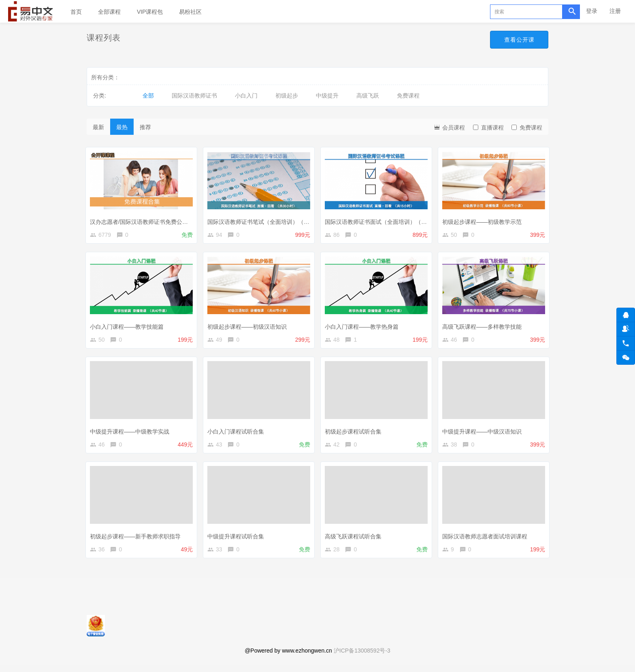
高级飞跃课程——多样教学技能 (484, 326)
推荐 (145, 127)
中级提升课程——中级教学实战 (132, 433)
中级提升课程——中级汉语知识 (484, 433)
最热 (122, 127)
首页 (76, 12)
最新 (98, 127)
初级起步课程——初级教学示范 (484, 219)
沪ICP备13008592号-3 (362, 658)
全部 (148, 96)
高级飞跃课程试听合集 (355, 539)
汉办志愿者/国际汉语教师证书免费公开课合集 (149, 219)
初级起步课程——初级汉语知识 (249, 326)
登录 (592, 11)
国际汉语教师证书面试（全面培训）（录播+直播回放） (396, 219)
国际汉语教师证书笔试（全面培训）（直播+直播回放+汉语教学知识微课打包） (309, 219)
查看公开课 (519, 40)
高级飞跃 (368, 96)
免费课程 (408, 96)
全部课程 (109, 12)
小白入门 (246, 96)
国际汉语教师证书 (194, 96)
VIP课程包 (150, 12)
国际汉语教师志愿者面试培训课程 (487, 539)
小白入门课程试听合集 (238, 433)
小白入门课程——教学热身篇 (364, 326)
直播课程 (488, 128)
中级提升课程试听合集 (238, 539)
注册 (615, 11)
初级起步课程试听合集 (355, 433)
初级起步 (287, 96)
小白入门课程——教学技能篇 (129, 326)
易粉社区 (190, 12)
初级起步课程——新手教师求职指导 (137, 539)
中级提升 (327, 96)
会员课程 (449, 127)
